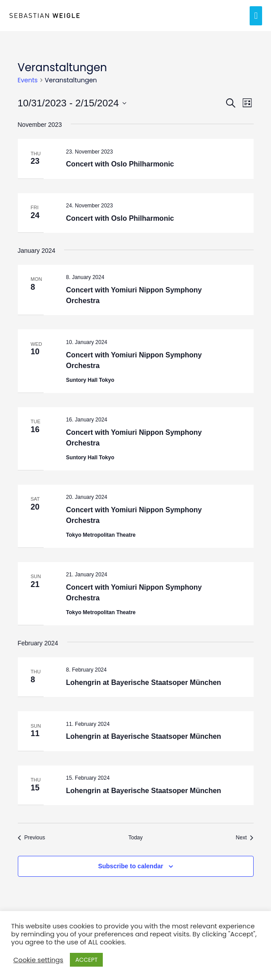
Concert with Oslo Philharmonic (120, 164)
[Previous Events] (32, 838)
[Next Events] (245, 838)
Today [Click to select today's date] (135, 838)
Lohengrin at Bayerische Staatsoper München (144, 682)
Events (28, 80)
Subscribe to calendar (130, 866)
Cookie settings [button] (38, 960)
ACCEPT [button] (86, 960)
